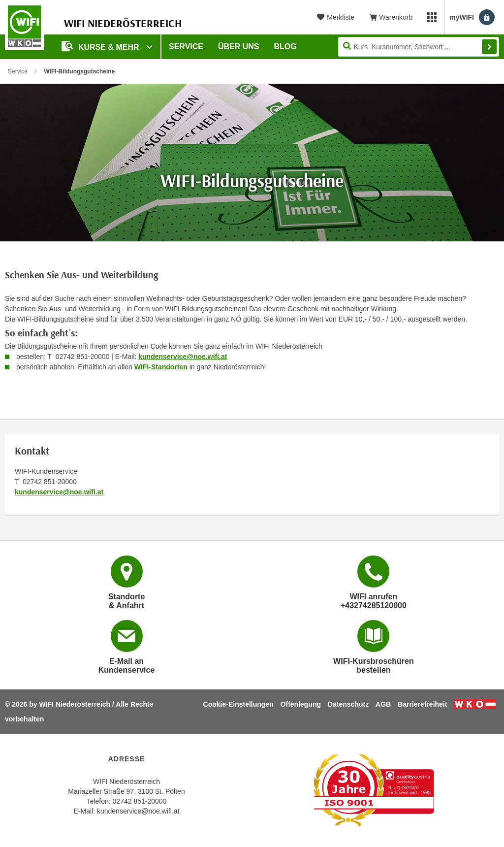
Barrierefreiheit (422, 704)
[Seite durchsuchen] (419, 47)
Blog (285, 47)
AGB (383, 704)
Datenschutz (348, 704)
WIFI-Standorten (161, 367)
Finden (489, 47)
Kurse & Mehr (101, 46)
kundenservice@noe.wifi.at (183, 357)
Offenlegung (301, 704)
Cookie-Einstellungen (238, 704)
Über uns (239, 47)
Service (186, 47)
